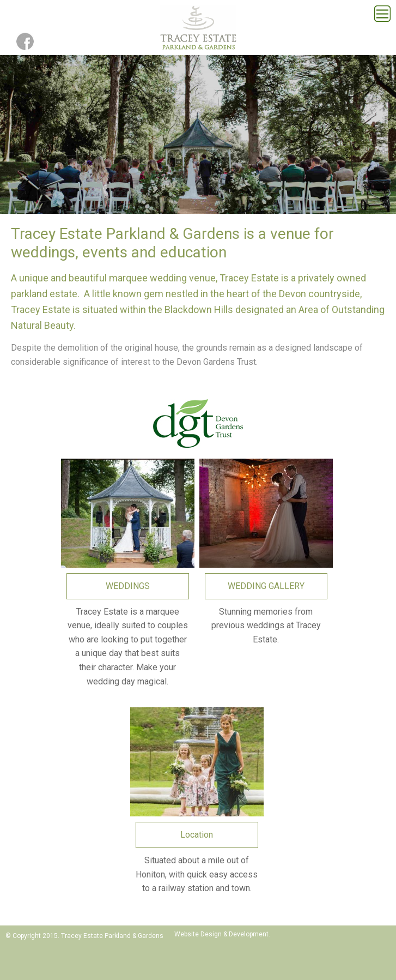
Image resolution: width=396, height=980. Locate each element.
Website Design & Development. (222, 934)
